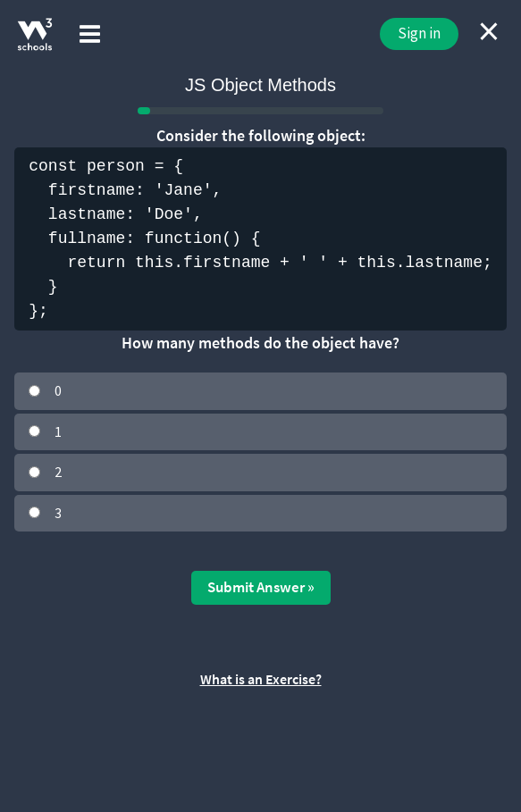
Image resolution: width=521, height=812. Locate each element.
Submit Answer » (261, 587)
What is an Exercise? (261, 679)
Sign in (419, 33)
